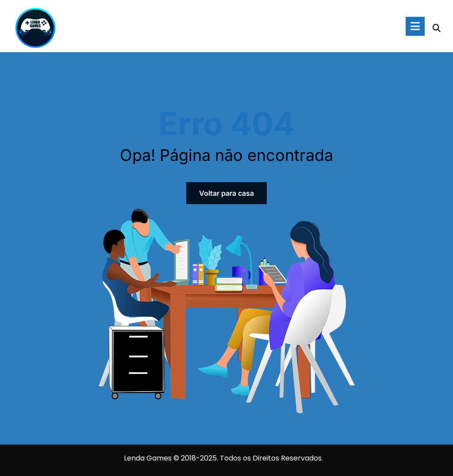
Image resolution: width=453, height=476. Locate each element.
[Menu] (415, 26)
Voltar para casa (226, 193)
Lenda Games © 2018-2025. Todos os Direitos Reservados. (223, 458)
